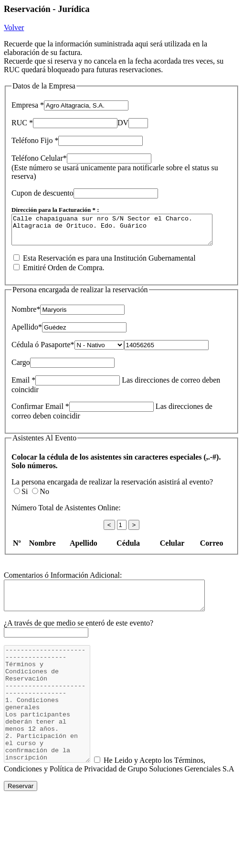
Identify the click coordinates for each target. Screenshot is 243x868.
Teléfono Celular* (39, 158)
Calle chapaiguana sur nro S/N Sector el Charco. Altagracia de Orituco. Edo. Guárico (124, 232)
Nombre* (26, 315)
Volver (14, 27)
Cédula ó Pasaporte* (43, 350)
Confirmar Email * (40, 412)
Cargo (21, 368)
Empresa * (28, 105)
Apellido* (27, 333)
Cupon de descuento (42, 193)
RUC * (22, 123)
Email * (23, 386)
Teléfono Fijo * (35, 140)
